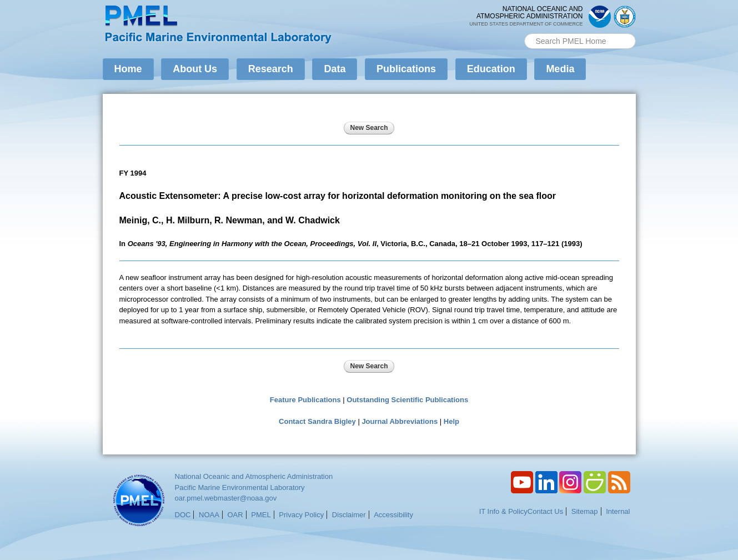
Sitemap (585, 511)
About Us (195, 69)
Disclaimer (349, 515)
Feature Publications (305, 400)
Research (271, 69)
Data (335, 69)
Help (451, 421)
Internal (618, 511)
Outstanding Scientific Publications (407, 400)
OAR (235, 515)
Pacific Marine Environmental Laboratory (240, 487)
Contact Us (545, 511)
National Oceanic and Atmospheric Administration (254, 476)
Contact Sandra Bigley (317, 421)
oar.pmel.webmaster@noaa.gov (226, 498)
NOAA (209, 515)
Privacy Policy (301, 515)
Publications (406, 69)
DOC (183, 515)
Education (491, 69)
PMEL (261, 515)
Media (560, 69)
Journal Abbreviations (400, 421)
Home (128, 69)
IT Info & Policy (503, 511)
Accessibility (393, 515)
